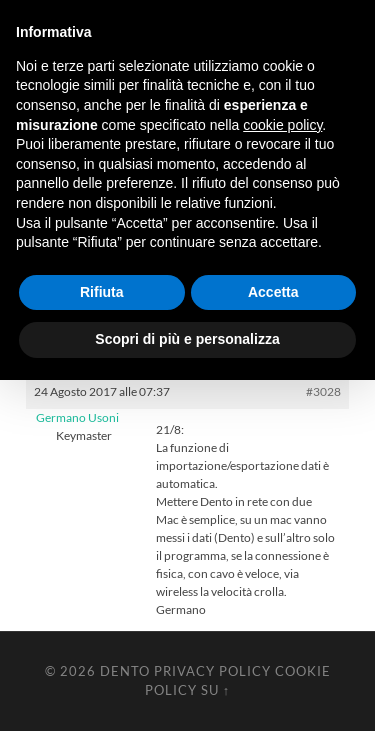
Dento (125, 671)
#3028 (323, 391)
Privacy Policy (212, 671)
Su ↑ (215, 690)
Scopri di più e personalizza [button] (187, 339)
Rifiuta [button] (102, 292)
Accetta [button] (273, 292)
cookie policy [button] (282, 125)
